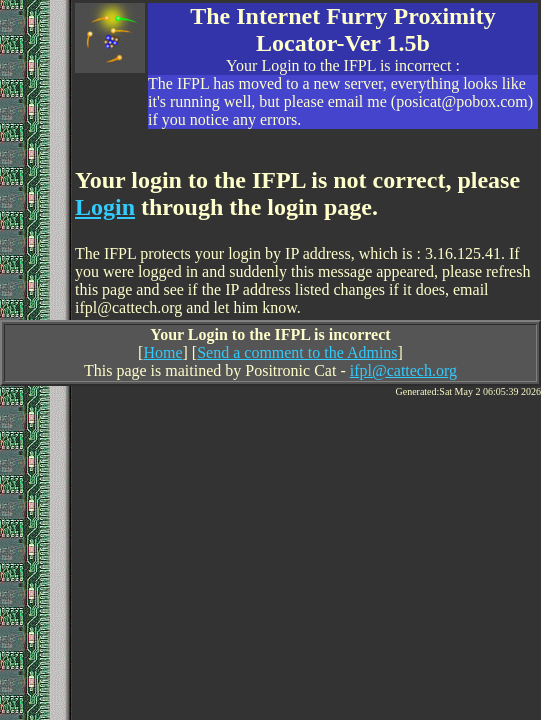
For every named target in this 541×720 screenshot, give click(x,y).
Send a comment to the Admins (297, 352)
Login (105, 207)
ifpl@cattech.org (403, 370)
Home (162, 352)
